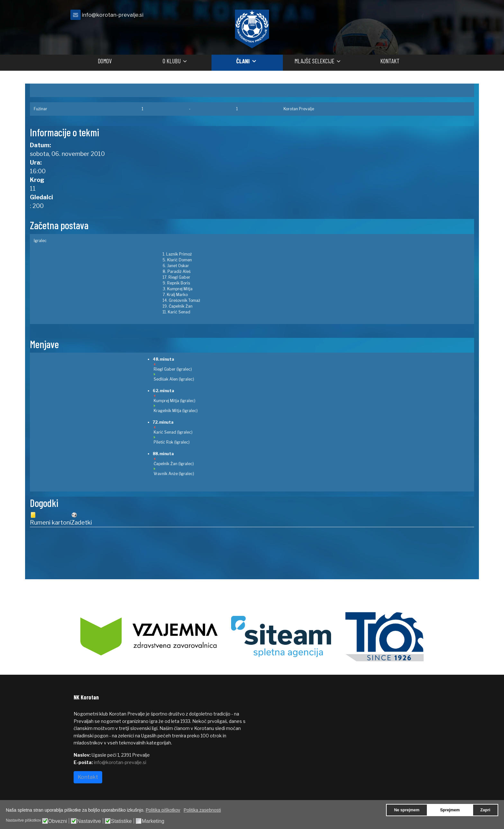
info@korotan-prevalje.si (113, 15)
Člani (243, 61)
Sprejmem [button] (450, 810)
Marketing (153, 821)
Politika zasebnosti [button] (202, 810)
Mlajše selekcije (314, 61)
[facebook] (422, 17)
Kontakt (390, 61)
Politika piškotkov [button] (163, 810)
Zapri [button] (485, 810)
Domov (105, 61)
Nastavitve (89, 821)
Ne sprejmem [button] (407, 810)
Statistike (121, 821)
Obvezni (58, 821)
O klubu (172, 61)
